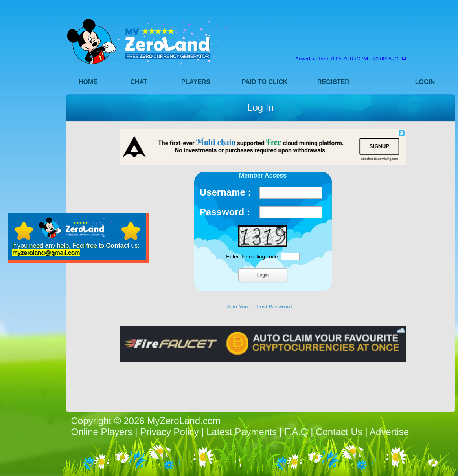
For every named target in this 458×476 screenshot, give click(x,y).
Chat (139, 82)
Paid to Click (265, 82)
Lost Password (275, 307)
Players (196, 82)
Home (88, 82)
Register (333, 82)
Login (425, 82)
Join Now (238, 307)
